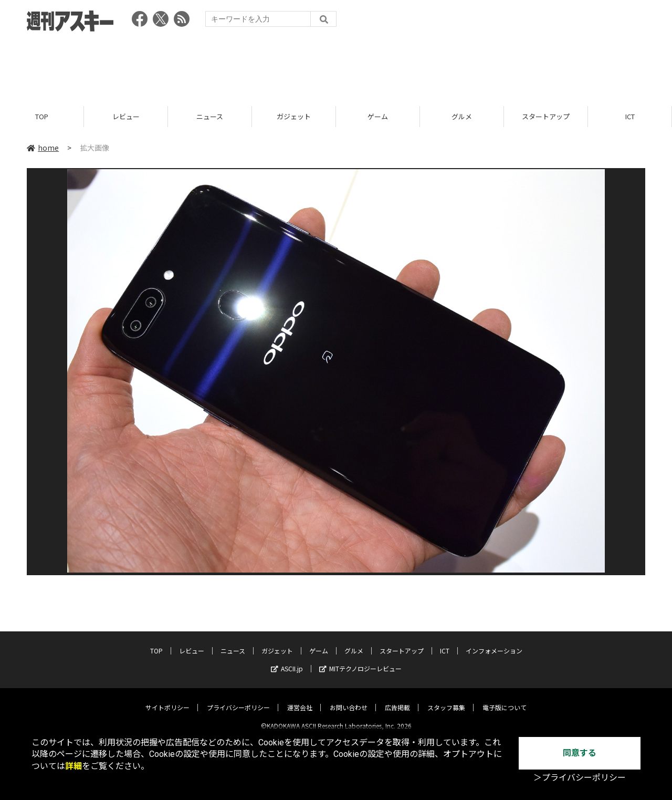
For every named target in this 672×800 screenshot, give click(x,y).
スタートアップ (546, 117)
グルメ (462, 117)
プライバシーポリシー (238, 699)
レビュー (126, 117)
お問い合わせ (349, 699)
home (43, 148)
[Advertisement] (336, 66)
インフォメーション (494, 642)
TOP (42, 117)
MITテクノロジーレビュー (360, 660)
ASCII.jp (287, 660)
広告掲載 (397, 699)
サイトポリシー (167, 699)
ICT (630, 117)
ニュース (210, 117)
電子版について (505, 699)
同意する (580, 753)
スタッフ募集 (446, 699)
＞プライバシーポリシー (580, 778)
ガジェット (294, 117)
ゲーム (378, 117)
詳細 (73, 766)
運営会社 (300, 699)
